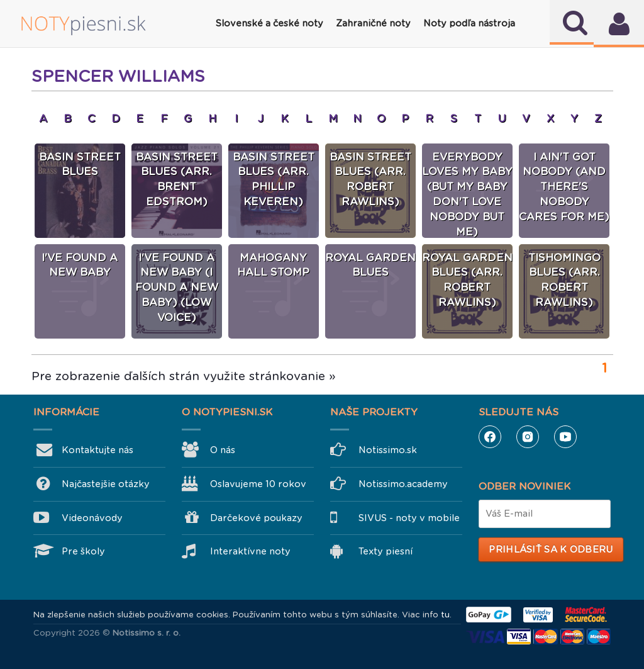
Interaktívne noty (250, 551)
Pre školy (83, 551)
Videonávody (92, 518)
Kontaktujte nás (97, 450)
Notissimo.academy (403, 484)
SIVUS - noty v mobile (409, 518)
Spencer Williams (118, 76)
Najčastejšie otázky (106, 484)
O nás (223, 450)
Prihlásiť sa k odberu (551, 549)
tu (445, 615)
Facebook (490, 437)
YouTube (565, 437)
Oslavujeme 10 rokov (258, 484)
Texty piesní (386, 551)
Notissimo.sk (388, 450)
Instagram (528, 437)
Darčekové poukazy (256, 518)
